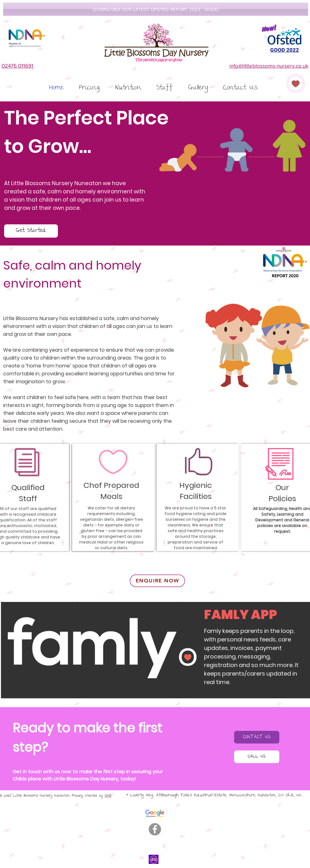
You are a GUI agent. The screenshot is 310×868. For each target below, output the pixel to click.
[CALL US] (257, 757)
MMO (108, 796)
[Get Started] (31, 231)
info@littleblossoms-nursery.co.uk (269, 66)
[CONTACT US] (257, 737)
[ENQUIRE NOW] (157, 581)
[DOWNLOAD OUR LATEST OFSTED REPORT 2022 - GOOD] (156, 9)
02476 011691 (17, 66)
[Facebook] (155, 829)
